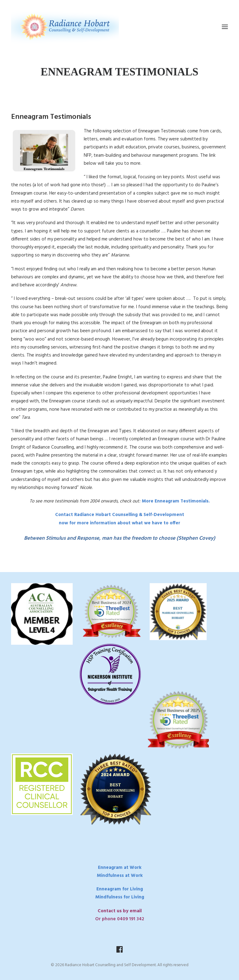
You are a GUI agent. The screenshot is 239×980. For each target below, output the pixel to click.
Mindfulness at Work (120, 876)
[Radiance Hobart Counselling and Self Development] (65, 27)
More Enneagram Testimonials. (175, 501)
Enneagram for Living (120, 889)
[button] (225, 27)
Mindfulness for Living (120, 897)
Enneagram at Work (120, 868)
